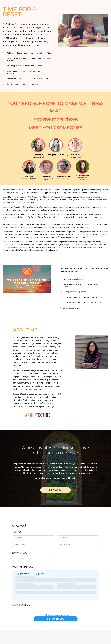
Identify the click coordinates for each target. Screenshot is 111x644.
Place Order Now (56, 619)
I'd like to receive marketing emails (57, 615)
